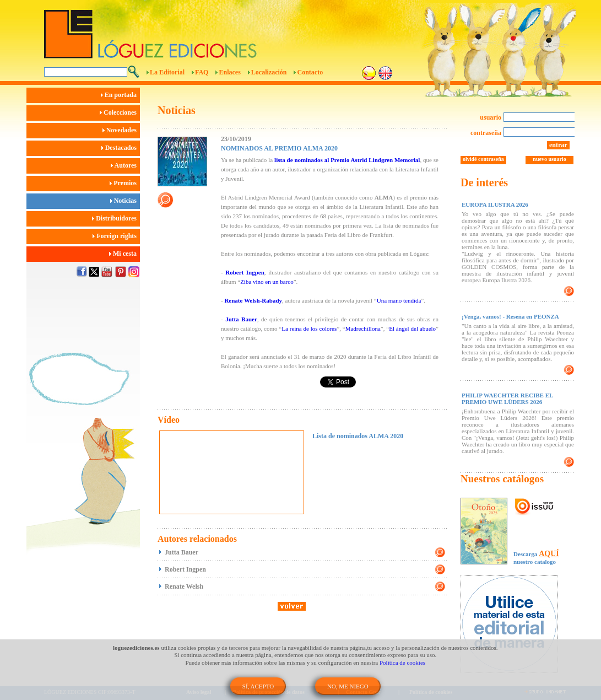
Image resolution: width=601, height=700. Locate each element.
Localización (269, 72)
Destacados (121, 148)
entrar (558, 145)
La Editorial (167, 72)
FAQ (202, 72)
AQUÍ (549, 554)
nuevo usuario (549, 159)
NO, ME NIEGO (348, 686)
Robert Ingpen (245, 272)
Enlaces (229, 72)
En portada (120, 95)
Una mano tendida (399, 300)
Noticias (125, 201)
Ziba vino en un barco (267, 282)
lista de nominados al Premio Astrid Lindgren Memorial (347, 160)
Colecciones (120, 112)
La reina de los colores (309, 329)
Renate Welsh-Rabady (253, 300)
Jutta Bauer (241, 319)
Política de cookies (402, 663)
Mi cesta (124, 254)
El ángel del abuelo (412, 329)
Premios (125, 183)
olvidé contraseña (483, 159)
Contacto (310, 72)
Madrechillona (363, 329)
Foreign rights (116, 236)
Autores (125, 165)
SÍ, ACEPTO (258, 686)
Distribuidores (116, 218)
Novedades (121, 130)
